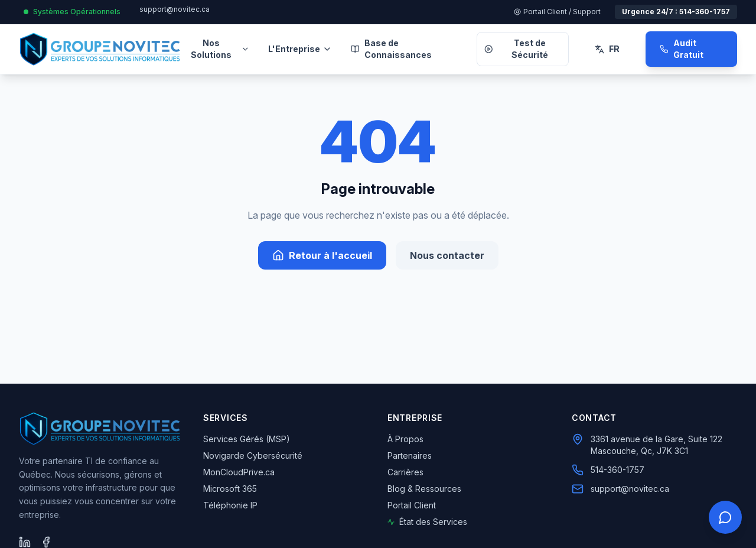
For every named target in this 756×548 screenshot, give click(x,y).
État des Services (427, 522)
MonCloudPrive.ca (239, 472)
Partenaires (410, 455)
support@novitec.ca (175, 9)
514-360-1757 (617, 470)
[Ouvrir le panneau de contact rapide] (725, 517)
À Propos (405, 439)
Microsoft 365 (230, 489)
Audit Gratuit (681, 49)
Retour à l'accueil (322, 255)
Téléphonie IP (230, 505)
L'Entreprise (300, 49)
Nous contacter (447, 255)
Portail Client (412, 505)
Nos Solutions (220, 49)
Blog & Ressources (424, 489)
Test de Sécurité (516, 49)
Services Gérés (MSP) (247, 439)
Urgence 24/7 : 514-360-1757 (676, 12)
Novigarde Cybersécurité (253, 455)
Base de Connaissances (391, 49)
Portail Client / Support (557, 12)
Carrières (405, 472)
